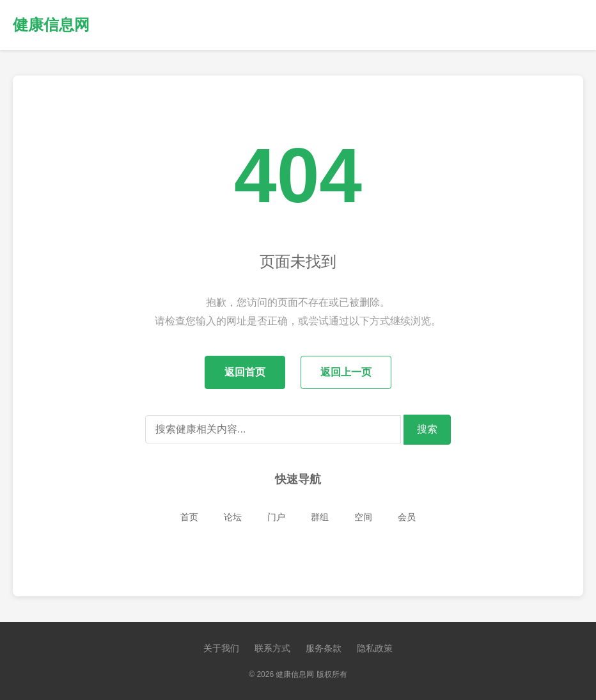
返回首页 (245, 372)
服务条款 (324, 648)
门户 (276, 517)
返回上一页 (346, 372)
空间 (363, 517)
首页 (189, 517)
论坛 (233, 517)
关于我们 (221, 648)
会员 (407, 517)
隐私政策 (375, 648)
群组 (320, 517)
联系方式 (272, 648)
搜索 (427, 429)
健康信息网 (51, 25)
